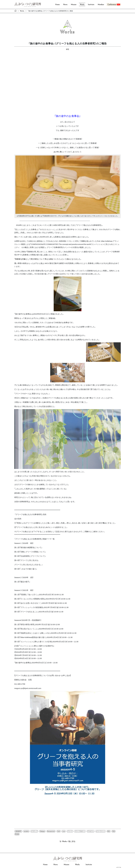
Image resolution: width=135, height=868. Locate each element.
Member (101, 5)
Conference (112, 5)
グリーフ (70, 831)
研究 (68, 49)
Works (82, 5)
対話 (114, 831)
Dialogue (42, 831)
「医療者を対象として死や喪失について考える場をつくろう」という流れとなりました (47, 259)
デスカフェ (91, 831)
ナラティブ (34, 831)
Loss (64, 831)
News (65, 5)
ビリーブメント (101, 831)
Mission (74, 5)
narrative (26, 831)
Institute (91, 5)
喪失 (109, 831)
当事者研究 (18, 831)
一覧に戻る (69, 841)
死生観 (17, 834)
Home (57, 5)
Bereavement (51, 831)
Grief (59, 831)
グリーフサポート (80, 831)
